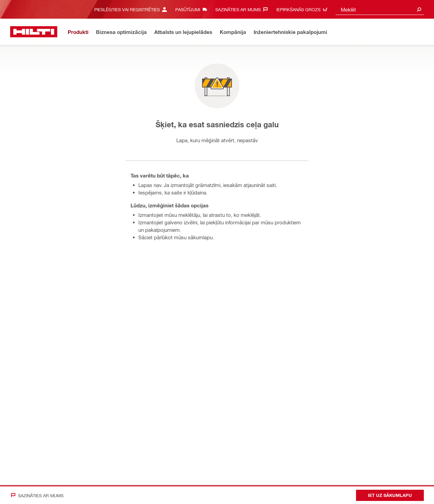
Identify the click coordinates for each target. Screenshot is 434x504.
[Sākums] (34, 32)
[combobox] (380, 9)
